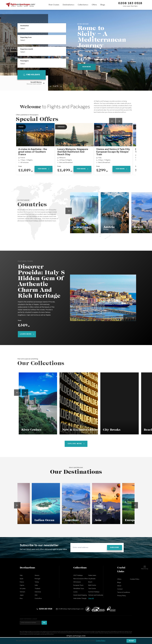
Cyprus (22, 585)
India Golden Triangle (80, 599)
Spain (22, 579)
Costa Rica (38, 599)
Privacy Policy (122, 596)
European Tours (78, 585)
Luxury (75, 592)
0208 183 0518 (130, 3)
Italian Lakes (92, 576)
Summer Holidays (94, 592)
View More (43, 169)
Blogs (103, 5)
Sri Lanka (23, 589)
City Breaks (92, 579)
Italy (21, 576)
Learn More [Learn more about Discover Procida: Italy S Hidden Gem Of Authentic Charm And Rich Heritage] (27, 334)
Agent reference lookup (28, 619)
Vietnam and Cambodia (96, 595)
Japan (22, 595)
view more (87, 67)
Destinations (68, 5)
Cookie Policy (101, 641)
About (119, 586)
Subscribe (115, 548)
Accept (131, 641)
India (36, 585)
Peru (21, 599)
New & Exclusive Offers (81, 579)
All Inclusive (77, 582)
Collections (83, 5)
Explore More (76, 444)
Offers (94, 5)
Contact (120, 589)
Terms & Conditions (124, 592)
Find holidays (32, 75)
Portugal (37, 579)
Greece (37, 576)
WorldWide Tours (79, 589)
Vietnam (22, 592)
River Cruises (54, 5)
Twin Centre (92, 589)
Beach (90, 582)
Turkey (37, 582)
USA (36, 595)
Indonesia (38, 592)
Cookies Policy (135, 579)
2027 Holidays (78, 576)
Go (44, 623)
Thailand (37, 589)
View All (91, 599)
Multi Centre (92, 585)
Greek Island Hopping (80, 595)
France (22, 582)
